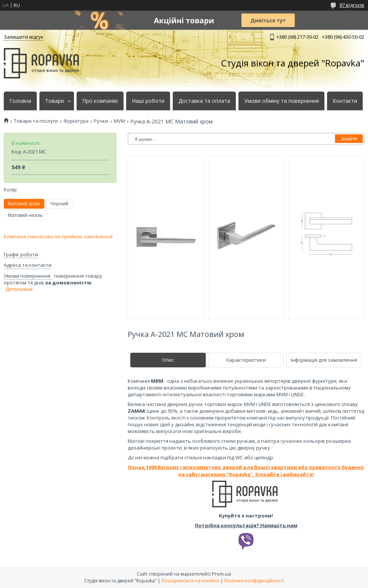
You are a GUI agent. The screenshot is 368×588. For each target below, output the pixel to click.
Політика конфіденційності (254, 581)
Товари (54, 101)
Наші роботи (148, 101)
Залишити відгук (24, 37)
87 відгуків (352, 5)
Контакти (345, 101)
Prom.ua (221, 574)
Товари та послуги (36, 121)
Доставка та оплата (204, 101)
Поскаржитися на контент (190, 581)
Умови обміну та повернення (281, 101)
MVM (119, 121)
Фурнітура (76, 121)
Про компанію (100, 101)
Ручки (101, 121)
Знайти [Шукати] (349, 139)
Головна (20, 101)
